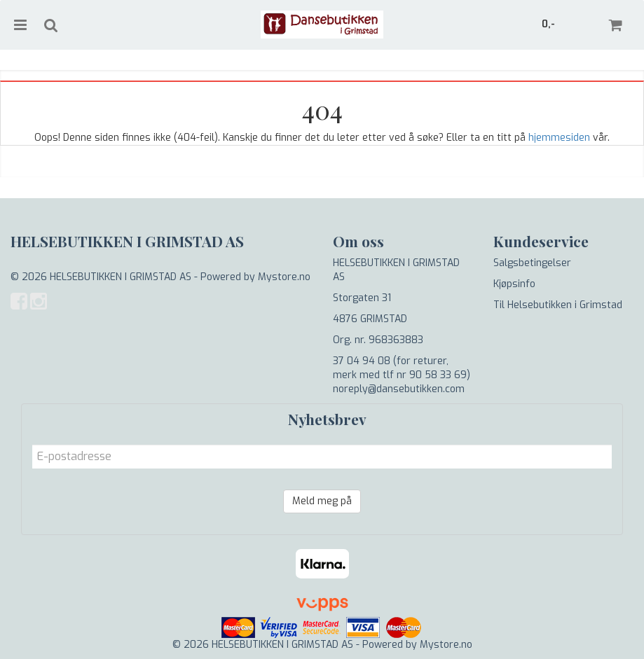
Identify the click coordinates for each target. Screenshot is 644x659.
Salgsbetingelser (532, 263)
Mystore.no (284, 277)
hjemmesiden (559, 138)
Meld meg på (322, 501)
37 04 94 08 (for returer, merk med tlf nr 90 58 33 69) (402, 368)
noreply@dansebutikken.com (399, 389)
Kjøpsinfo (514, 284)
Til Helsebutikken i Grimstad (558, 305)
